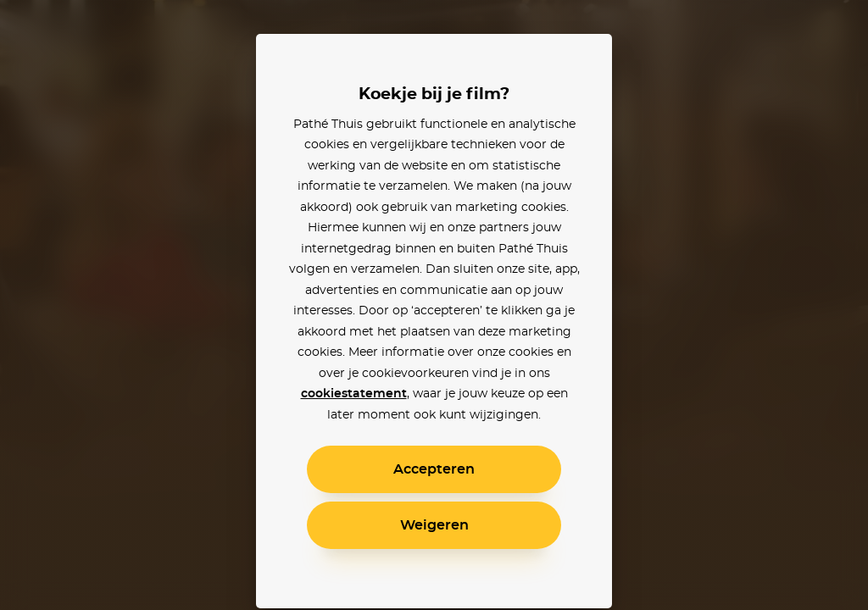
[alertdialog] (434, 305)
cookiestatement (354, 394)
